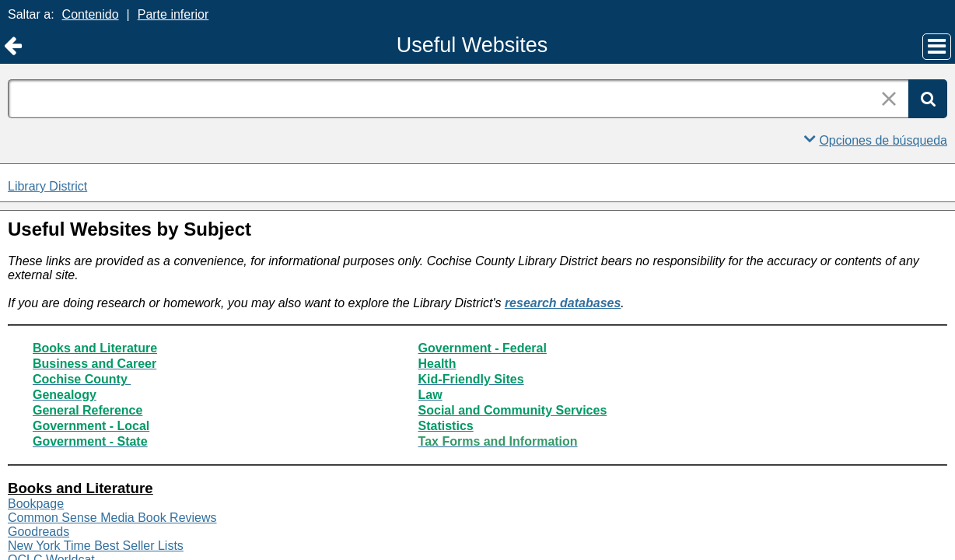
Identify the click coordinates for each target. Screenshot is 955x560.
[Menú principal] (937, 47)
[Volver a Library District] (13, 46)
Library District (47, 186)
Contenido (91, 14)
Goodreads (38, 532)
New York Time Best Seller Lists (96, 546)
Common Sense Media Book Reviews (112, 518)
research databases (563, 303)
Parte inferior (173, 14)
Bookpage (36, 504)
